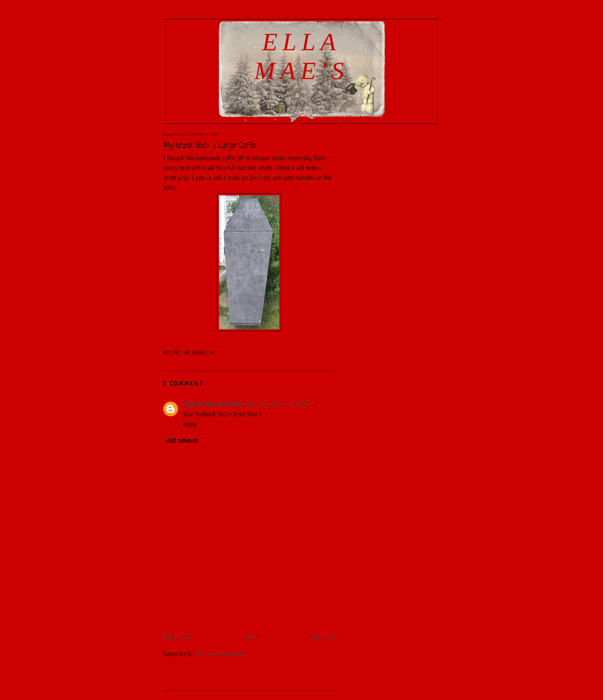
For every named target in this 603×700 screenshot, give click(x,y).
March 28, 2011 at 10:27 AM (277, 405)
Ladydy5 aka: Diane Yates (213, 405)
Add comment (182, 441)
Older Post (323, 637)
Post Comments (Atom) (220, 655)
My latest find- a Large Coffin (210, 146)
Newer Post (177, 637)
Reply (190, 425)
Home (251, 637)
